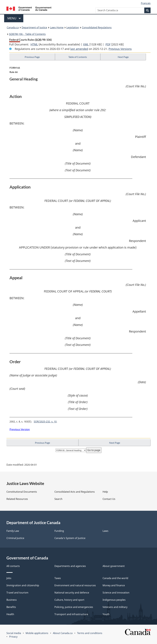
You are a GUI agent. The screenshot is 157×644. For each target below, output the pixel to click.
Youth (106, 614)
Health (10, 614)
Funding (59, 531)
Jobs (9, 578)
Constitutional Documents (22, 492)
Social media (14, 633)
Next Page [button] (123, 57)
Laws (105, 531)
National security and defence (72, 593)
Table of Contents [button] (78, 57)
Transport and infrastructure (71, 614)
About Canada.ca (63, 633)
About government (114, 566)
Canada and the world (115, 578)
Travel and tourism (17, 593)
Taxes (58, 578)
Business (12, 600)
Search (58, 499)
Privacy (13, 637)
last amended (79, 49)
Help (105, 492)
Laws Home (57, 27)
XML (86, 44)
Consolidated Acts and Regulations (75, 492)
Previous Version (20, 429)
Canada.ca (13, 27)
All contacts (13, 566)
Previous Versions (120, 49)
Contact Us (109, 499)
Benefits (11, 607)
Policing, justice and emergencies (74, 607)
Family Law (13, 531)
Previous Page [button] (32, 57)
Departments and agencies (70, 566)
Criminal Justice (15, 538)
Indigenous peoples (114, 600)
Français (146, 3)
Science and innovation (116, 593)
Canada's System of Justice (70, 538)
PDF (108, 44)
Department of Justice (34, 27)
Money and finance (114, 585)
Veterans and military (115, 607)
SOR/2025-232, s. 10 (45, 422)
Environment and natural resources (75, 585)
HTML (34, 44)
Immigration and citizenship (23, 585)
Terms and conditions (90, 633)
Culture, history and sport (69, 600)
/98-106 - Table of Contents (27, 34)
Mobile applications (37, 633)
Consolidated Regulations (97, 27)
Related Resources (17, 499)
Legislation (73, 27)
